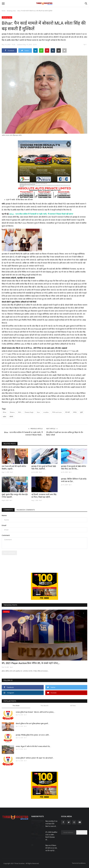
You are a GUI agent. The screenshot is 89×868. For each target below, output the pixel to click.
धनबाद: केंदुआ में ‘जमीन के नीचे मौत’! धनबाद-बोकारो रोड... (33, 746)
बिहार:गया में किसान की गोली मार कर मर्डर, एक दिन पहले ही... (51, 848)
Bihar (5, 412)
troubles (46, 412)
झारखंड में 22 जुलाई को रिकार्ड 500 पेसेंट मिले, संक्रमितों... (44, 468)
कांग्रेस (4, 417)
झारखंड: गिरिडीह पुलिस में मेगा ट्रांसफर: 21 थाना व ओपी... (33, 735)
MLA (20, 412)
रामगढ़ (75, 412)
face (38, 412)
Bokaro (12, 412)
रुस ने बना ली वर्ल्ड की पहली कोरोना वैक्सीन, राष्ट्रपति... (14, 468)
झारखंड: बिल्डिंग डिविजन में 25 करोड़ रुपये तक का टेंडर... (74, 480)
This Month (44, 706)
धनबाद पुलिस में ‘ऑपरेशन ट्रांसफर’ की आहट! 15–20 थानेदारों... (35, 758)
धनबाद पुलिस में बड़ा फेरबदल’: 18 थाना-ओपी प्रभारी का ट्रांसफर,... (35, 712)
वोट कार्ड (67, 412)
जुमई (81, 412)
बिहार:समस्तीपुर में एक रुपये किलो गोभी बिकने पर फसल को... (51, 824)
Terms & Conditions (79, 863)
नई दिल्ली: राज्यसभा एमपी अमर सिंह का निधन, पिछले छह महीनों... (44, 496)
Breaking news (11, 11)
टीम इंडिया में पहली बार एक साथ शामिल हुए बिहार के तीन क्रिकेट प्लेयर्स (65, 434)
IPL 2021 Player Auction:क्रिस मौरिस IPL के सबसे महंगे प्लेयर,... (31, 663)
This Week (16, 706)
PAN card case (57, 412)
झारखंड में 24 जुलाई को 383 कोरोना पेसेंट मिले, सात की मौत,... (74, 468)
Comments (8, 510)
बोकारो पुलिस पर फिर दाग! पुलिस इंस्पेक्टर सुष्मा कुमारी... (33, 724)
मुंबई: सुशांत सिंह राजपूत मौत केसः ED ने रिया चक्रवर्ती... (15, 496)
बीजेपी (11, 417)
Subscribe (82, 832)
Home (4, 11)
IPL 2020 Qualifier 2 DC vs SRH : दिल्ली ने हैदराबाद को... (51, 836)
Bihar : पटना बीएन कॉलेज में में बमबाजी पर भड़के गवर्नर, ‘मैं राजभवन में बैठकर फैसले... (23, 434)
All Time (73, 706)
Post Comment (9, 553)
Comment (6, 535)
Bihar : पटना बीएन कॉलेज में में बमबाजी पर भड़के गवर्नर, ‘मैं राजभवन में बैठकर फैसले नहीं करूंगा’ (41, 214)
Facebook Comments (26, 510)
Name (4, 515)
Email (4, 525)
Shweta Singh (29, 412)
